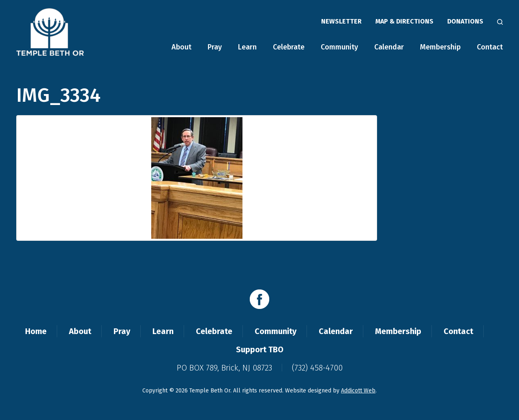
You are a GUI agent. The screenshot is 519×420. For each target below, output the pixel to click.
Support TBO (260, 349)
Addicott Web (358, 391)
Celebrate (289, 47)
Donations (465, 21)
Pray (215, 47)
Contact (490, 47)
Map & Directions (404, 21)
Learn (247, 47)
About (181, 47)
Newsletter (341, 21)
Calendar (389, 47)
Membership (440, 47)
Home (36, 331)
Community (339, 47)
